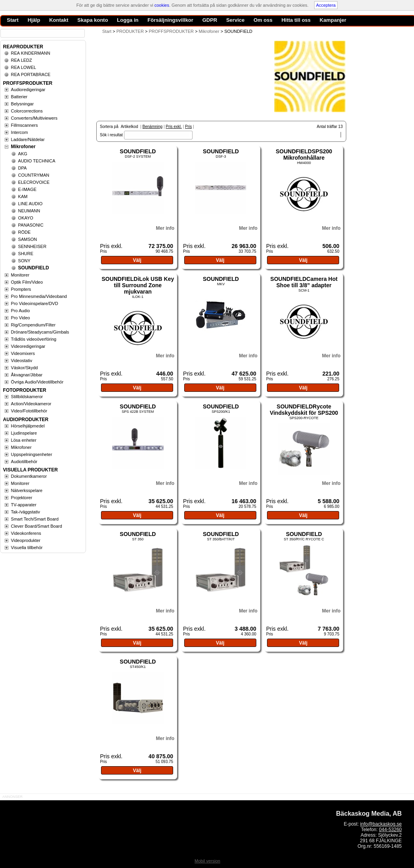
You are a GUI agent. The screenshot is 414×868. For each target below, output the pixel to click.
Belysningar (22, 104)
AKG (23, 154)
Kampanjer (333, 20)
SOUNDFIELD (138, 151)
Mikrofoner (23, 147)
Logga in (128, 20)
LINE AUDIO (31, 204)
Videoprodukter (26, 540)
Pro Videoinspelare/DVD (35, 303)
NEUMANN (29, 211)
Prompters (21, 289)
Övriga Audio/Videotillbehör (37, 382)
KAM (23, 196)
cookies (162, 5)
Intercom (20, 132)
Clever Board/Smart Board (37, 526)
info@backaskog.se (381, 824)
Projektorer (22, 498)
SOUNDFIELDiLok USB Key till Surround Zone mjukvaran (138, 285)
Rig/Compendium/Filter (33, 325)
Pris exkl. (174, 127)
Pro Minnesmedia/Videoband (39, 296)
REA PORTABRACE (31, 74)
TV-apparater (24, 505)
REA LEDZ (22, 60)
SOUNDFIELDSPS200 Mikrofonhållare (304, 155)
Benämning (153, 127)
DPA (23, 168)
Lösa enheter (24, 440)
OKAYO (26, 218)
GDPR (210, 20)
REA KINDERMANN (31, 53)
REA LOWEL (24, 67)
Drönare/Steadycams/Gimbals (40, 332)
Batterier (19, 97)
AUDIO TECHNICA (37, 161)
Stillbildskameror (27, 397)
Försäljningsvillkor (170, 20)
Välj (137, 260)
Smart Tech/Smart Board (35, 519)
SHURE (26, 254)
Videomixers (23, 353)
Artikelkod (130, 127)
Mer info (165, 228)
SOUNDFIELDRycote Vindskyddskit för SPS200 (304, 410)
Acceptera (326, 5)
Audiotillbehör (24, 462)
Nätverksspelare (27, 490)
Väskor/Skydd (25, 368)
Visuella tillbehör (27, 548)
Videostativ (22, 361)
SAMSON (28, 239)
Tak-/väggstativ (26, 512)
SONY (24, 261)
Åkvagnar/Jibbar (27, 375)
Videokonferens (26, 533)
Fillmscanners (25, 125)
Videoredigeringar (28, 346)
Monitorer (20, 275)
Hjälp (34, 20)
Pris (188, 127)
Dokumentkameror (29, 476)
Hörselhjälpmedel (28, 426)
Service (235, 20)
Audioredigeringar (28, 90)
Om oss (263, 20)
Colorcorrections (27, 111)
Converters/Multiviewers (34, 118)
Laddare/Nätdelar (28, 139)
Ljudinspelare (24, 433)
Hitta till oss (296, 20)
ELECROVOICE (34, 182)
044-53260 (390, 830)
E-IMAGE (27, 189)
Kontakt (59, 20)
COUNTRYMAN (34, 175)
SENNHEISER (32, 246)
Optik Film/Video (27, 282)
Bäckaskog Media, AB (369, 814)
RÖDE (25, 232)
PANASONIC (31, 225)
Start (107, 31)
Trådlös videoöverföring (34, 339)
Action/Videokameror (31, 404)
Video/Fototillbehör (29, 411)
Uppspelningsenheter (32, 454)
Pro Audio (21, 311)
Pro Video (21, 318)
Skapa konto (93, 20)
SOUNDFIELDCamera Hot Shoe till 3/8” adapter (304, 282)
